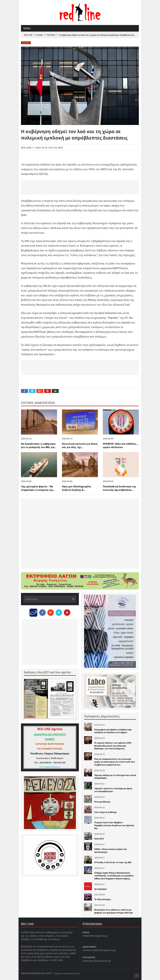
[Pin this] (48, 391)
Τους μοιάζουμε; (102, 802)
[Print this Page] (55, 391)
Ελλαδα (39, 35)
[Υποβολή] (72, 599)
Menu (27, 28)
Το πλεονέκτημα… (103, 899)
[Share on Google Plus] (40, 391)
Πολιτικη (51, 35)
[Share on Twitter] (32, 391)
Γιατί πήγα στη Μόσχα (105, 812)
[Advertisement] (80, 187)
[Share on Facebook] (24, 391)
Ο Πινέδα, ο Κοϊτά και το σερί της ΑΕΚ (113, 862)
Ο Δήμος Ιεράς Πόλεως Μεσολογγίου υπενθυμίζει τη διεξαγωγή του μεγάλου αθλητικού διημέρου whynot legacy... (114, 876)
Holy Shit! (99, 839)
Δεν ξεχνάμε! (100, 889)
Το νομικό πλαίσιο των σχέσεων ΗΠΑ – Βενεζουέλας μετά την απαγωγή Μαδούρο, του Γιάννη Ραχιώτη (113, 746)
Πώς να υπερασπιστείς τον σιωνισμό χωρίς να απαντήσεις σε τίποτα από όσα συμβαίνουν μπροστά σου (115, 762)
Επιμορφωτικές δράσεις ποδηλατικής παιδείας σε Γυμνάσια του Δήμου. (113, 731)
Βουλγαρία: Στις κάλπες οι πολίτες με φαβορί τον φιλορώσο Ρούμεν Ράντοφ (113, 911)
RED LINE (28, 35)
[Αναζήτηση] (50, 599)
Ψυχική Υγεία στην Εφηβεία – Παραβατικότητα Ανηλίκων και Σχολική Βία (114, 825)
